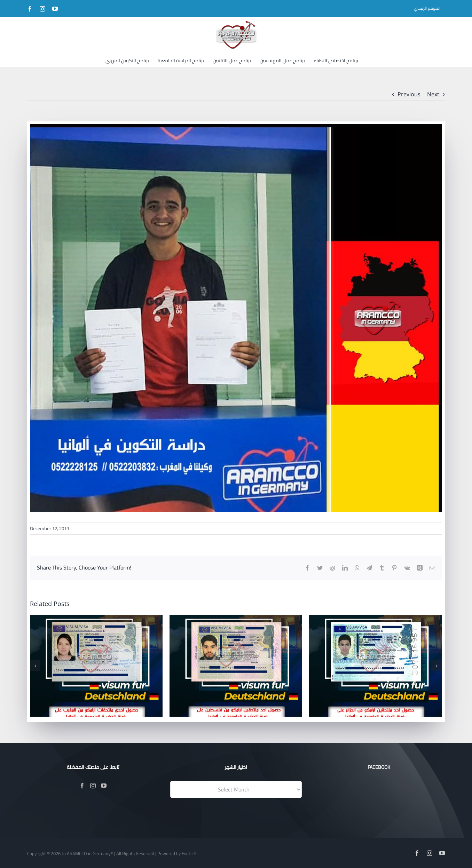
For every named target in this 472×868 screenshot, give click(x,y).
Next (433, 94)
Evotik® (189, 853)
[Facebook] (82, 786)
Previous (409, 94)
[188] (236, 318)
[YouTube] (104, 786)
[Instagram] (93, 786)
